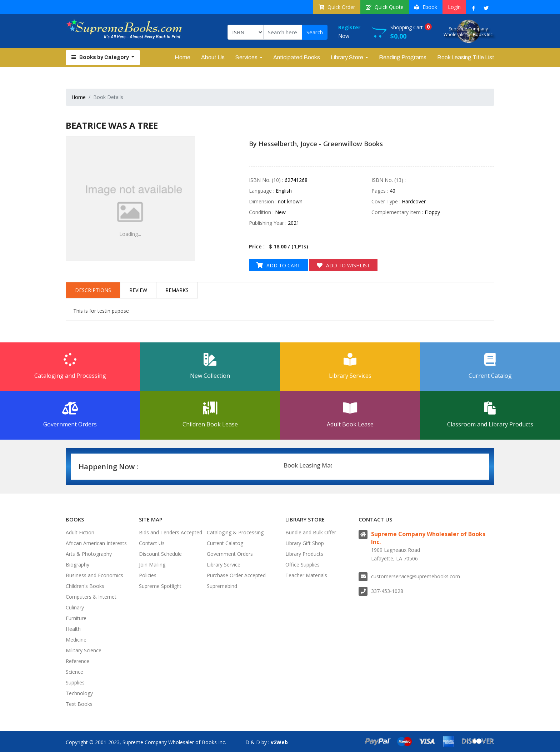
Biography (77, 565)
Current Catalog (490, 366)
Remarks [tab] (177, 290)
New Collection (210, 366)
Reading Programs (403, 57)
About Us (213, 57)
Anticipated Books (297, 57)
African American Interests (96, 543)
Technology (79, 693)
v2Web (279, 742)
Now (355, 31)
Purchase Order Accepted (236, 575)
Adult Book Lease (350, 415)
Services (246, 57)
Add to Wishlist (343, 265)
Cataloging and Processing (70, 366)
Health (73, 629)
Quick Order (337, 7)
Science (74, 672)
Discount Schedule (160, 554)
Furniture (76, 618)
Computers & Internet (91, 597)
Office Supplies (302, 565)
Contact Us (152, 543)
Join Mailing (152, 565)
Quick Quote (385, 7)
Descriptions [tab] (93, 290)
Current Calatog (225, 543)
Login (454, 7)
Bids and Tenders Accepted (171, 532)
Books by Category (101, 57)
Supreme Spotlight (160, 586)
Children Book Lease (210, 415)
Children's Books (85, 586)
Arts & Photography (89, 554)
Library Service (224, 565)
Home (182, 57)
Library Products (304, 554)
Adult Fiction (80, 532)
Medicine (76, 640)
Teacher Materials (306, 575)
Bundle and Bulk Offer (311, 532)
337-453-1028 (387, 591)
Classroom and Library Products (490, 415)
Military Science (84, 650)
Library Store (347, 57)
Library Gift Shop (305, 543)
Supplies (75, 682)
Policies (148, 575)
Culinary (75, 607)
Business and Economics (94, 575)
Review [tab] (138, 290)
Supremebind (222, 586)
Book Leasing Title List (466, 57)
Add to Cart (278, 265)
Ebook (426, 7)
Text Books (79, 704)
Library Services (350, 366)
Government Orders (70, 415)
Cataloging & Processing (235, 532)
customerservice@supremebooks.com (416, 576)
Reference (77, 661)
